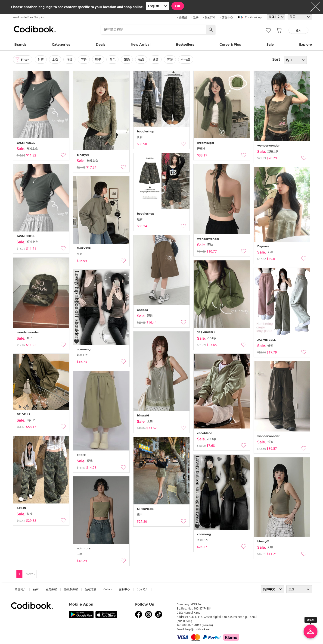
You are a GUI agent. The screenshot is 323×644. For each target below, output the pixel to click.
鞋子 (99, 59)
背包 (114, 59)
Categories (61, 44)
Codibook (35, 29)
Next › (30, 574)
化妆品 (187, 59)
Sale (270, 44)
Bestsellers (185, 44)
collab (107, 589)
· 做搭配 (182, 17)
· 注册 (195, 17)
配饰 (128, 59)
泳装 (157, 59)
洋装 (71, 59)
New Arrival (141, 44)
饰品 (143, 59)
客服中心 (124, 589)
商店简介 (20, 589)
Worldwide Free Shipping (29, 17)
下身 (85, 59)
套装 (171, 59)
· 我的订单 (209, 17)
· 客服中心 (227, 17)
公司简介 (143, 589)
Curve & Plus (230, 44)
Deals (101, 44)
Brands (20, 44)
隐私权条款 (71, 589)
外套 (42, 59)
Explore (306, 44)
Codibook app (254, 17)
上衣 (56, 59)
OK (178, 6)
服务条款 (51, 589)
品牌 (36, 589)
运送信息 (91, 589)
